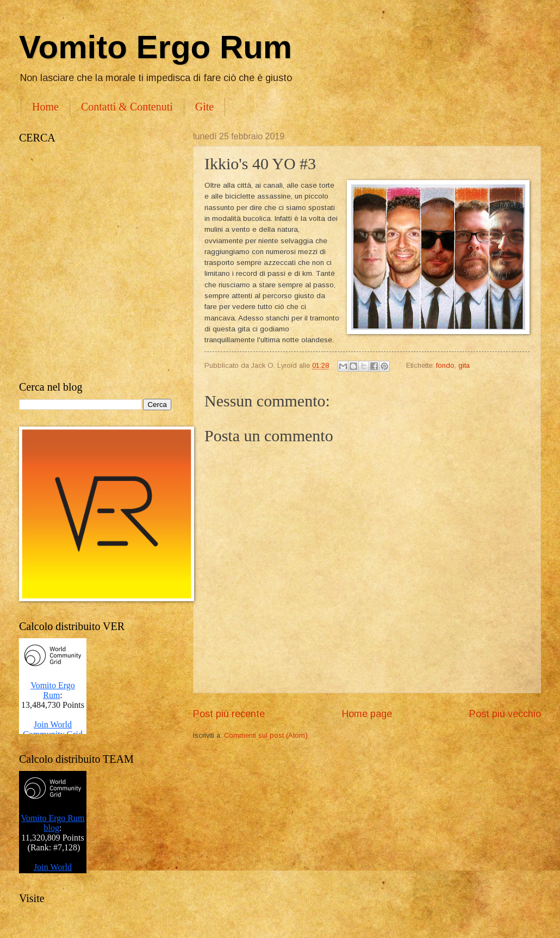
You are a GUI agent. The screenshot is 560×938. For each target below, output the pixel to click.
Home (45, 107)
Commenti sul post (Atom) (266, 735)
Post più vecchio (505, 714)
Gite (204, 107)
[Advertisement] (110, 263)
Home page (367, 714)
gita (464, 365)
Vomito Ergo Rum (155, 47)
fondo (445, 365)
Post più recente (229, 714)
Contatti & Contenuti (127, 107)
